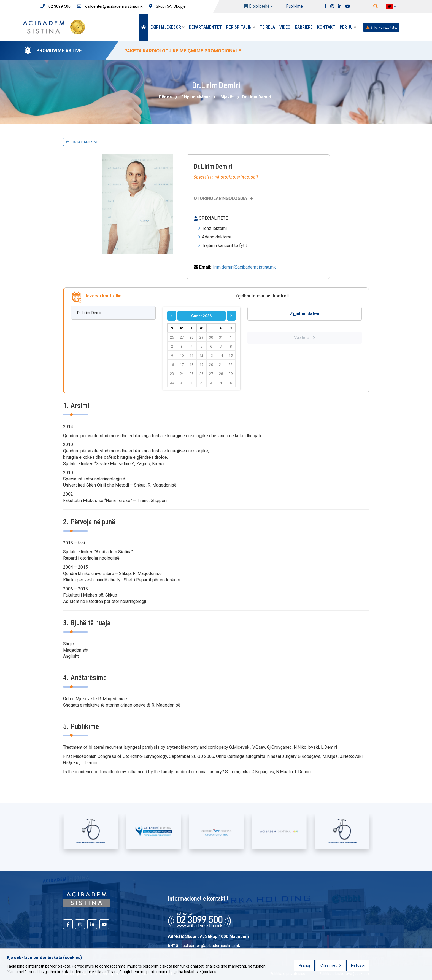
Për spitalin (241, 27)
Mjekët (227, 97)
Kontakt (326, 27)
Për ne (165, 97)
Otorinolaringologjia (224, 198)
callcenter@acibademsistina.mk (110, 6)
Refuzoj (358, 965)
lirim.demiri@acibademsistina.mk (244, 267)
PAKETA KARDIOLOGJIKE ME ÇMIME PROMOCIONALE (183, 51)
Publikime (294, 6)
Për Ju (348, 27)
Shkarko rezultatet (381, 27)
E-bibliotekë (259, 6)
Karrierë (304, 27)
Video (285, 27)
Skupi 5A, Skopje (167, 6)
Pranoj (304, 965)
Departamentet (205, 27)
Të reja (267, 27)
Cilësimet (331, 965)
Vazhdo (305, 338)
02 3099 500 (56, 6)
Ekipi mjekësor (168, 27)
